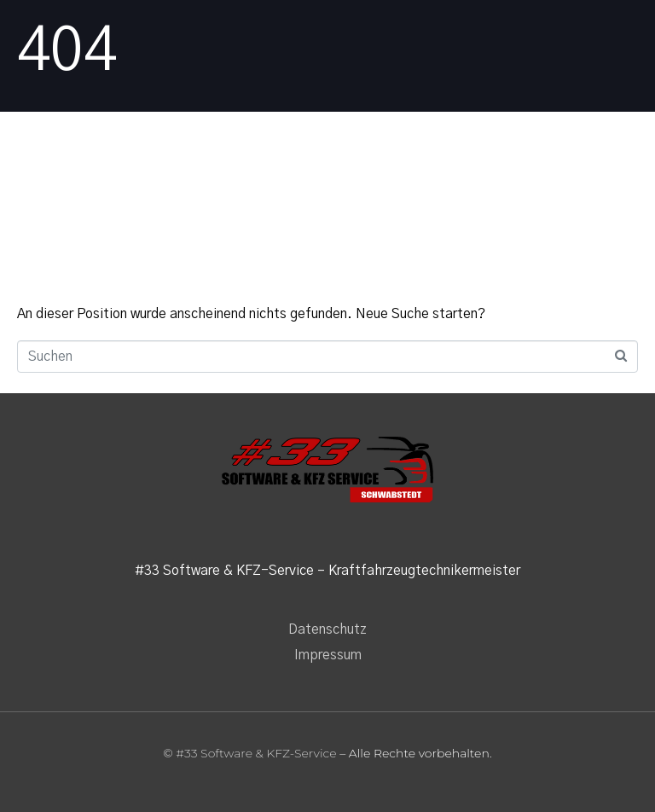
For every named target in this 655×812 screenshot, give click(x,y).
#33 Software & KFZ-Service (256, 753)
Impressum (328, 655)
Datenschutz (327, 629)
